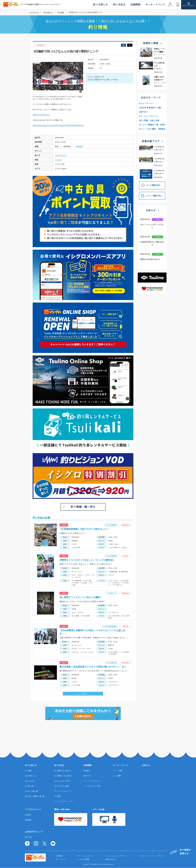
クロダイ (58, 160)
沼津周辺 (79, 146)
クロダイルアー (61, 155)
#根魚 (163, 125)
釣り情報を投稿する (180, 852)
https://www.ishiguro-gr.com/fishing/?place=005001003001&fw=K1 (58, 125)
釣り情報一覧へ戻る (83, 507)
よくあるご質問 (83, 859)
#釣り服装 (144, 121)
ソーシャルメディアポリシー (116, 856)
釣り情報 (61, 12)
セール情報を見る (151, 185)
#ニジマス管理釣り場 (149, 125)
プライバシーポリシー (86, 856)
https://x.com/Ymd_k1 (41, 115)
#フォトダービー (147, 104)
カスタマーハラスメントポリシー (152, 856)
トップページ (34, 12)
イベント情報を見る (151, 196)
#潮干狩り (144, 112)
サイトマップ (61, 859)
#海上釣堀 (155, 121)
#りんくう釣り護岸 (148, 129)
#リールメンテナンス (149, 116)
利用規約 (59, 856)
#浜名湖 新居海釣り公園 (150, 108)
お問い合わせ (110, 859)
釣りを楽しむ (48, 12)
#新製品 (162, 129)
